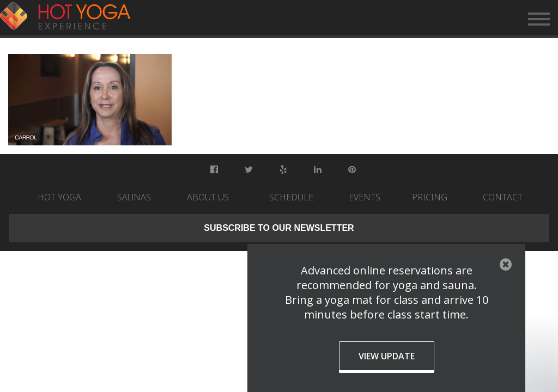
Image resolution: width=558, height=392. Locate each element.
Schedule (291, 197)
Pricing (430, 197)
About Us (208, 197)
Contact (503, 197)
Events (365, 197)
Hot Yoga (59, 197)
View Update (387, 356)
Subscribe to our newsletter (279, 228)
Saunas (134, 197)
